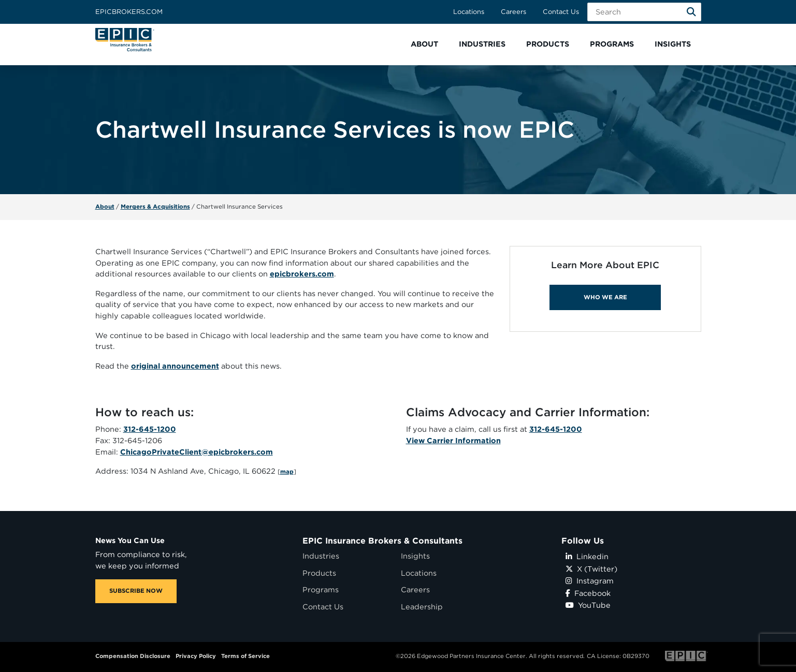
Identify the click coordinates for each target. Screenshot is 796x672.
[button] (424, 44)
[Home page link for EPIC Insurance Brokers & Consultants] (125, 40)
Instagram (590, 581)
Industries (321, 556)
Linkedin (587, 556)
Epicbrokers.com (129, 12)
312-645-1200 (150, 429)
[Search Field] (644, 12)
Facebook (588, 593)
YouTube (588, 605)
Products (319, 573)
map (287, 472)
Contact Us (561, 12)
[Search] (691, 12)
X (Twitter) (591, 569)
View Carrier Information (453, 440)
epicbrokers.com (302, 274)
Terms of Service (245, 656)
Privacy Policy (196, 656)
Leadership (422, 607)
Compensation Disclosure (133, 656)
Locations (469, 12)
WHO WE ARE (605, 297)
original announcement (175, 366)
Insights (415, 556)
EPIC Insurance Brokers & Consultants (382, 541)
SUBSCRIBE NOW (136, 591)
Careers (513, 12)
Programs (321, 589)
